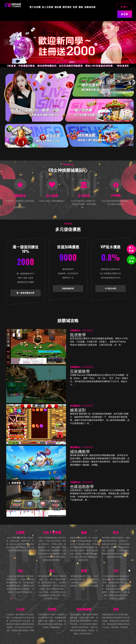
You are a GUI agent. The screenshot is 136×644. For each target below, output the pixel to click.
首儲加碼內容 (68, 288)
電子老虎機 (35, 7)
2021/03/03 (88, 482)
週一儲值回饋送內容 (26, 293)
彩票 (75, 7)
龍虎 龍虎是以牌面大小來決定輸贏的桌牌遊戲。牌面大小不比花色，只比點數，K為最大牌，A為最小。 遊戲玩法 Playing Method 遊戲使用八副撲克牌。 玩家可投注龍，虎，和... (99, 342)
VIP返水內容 (110, 288)
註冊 (125, 14)
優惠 (81, 7)
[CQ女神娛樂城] (13, 5)
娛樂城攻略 (90, 7)
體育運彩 (67, 7)
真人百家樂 (48, 7)
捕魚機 (58, 7)
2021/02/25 (88, 330)
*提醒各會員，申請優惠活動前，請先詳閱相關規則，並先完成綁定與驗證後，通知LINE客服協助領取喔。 (60, 66)
